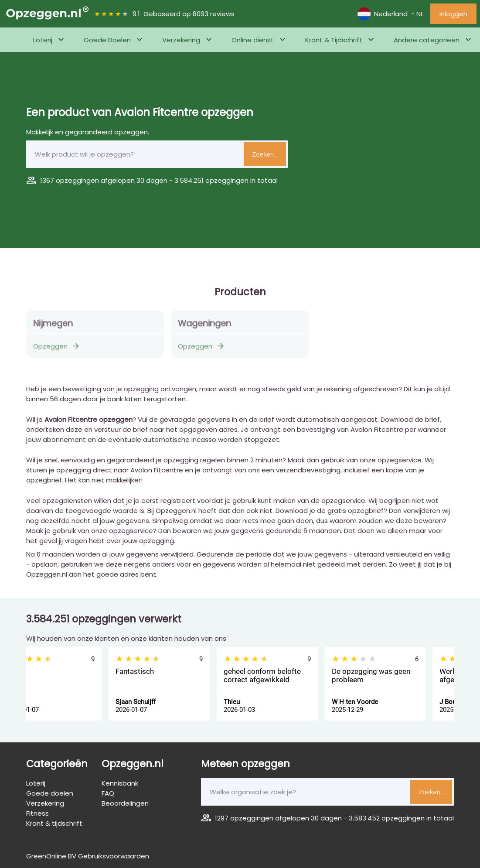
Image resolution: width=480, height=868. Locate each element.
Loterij (43, 40)
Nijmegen (53, 326)
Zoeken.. (265, 154)
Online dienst (253, 40)
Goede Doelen (107, 40)
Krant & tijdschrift (54, 823)
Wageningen (204, 326)
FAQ (108, 793)
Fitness (43, 64)
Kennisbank (120, 783)
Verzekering (181, 40)
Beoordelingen (125, 803)
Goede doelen (50, 793)
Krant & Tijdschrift (334, 40)
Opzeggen (57, 349)
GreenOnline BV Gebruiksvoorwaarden (88, 856)
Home (15, 64)
